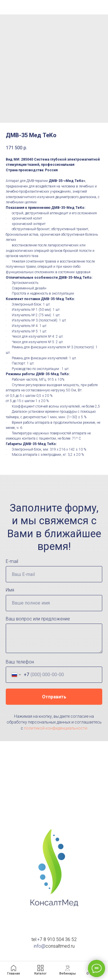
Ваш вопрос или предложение (38, 619)
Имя (10, 590)
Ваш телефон (20, 662)
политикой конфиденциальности (56, 728)
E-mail (12, 561)
